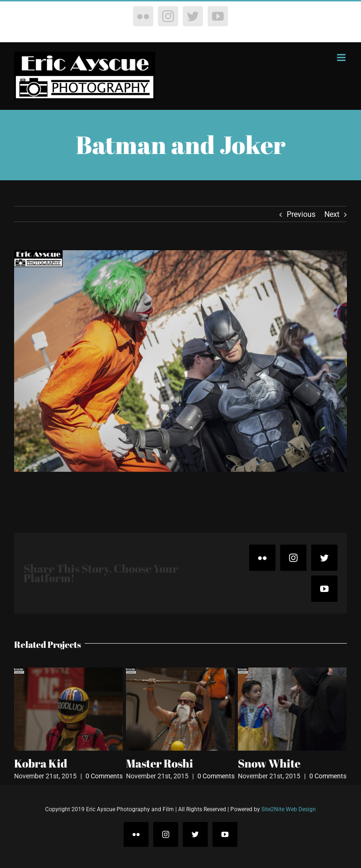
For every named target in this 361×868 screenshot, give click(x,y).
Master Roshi (160, 763)
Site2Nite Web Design (289, 809)
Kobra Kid (41, 763)
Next (332, 214)
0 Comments (104, 776)
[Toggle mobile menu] (342, 58)
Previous (301, 214)
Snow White (269, 763)
